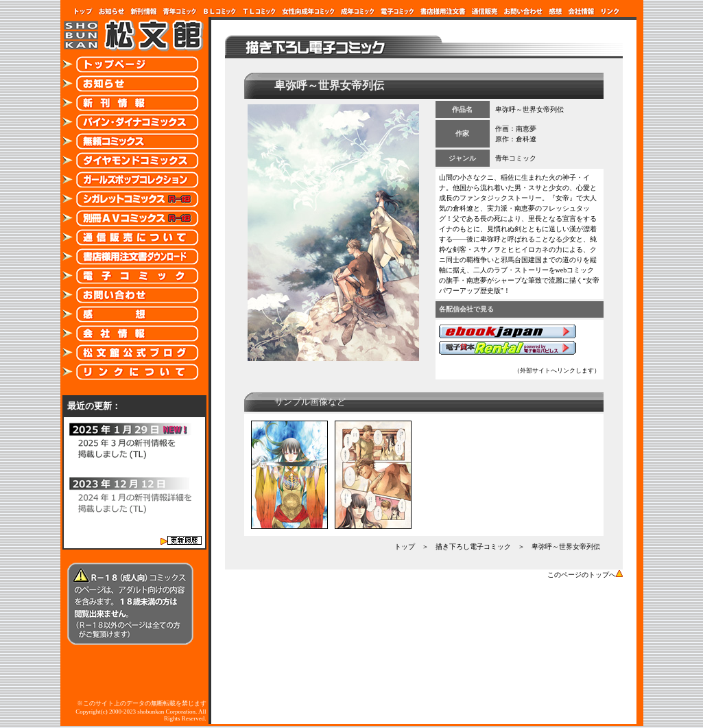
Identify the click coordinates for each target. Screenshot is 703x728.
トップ (405, 547)
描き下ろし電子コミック (473, 547)
